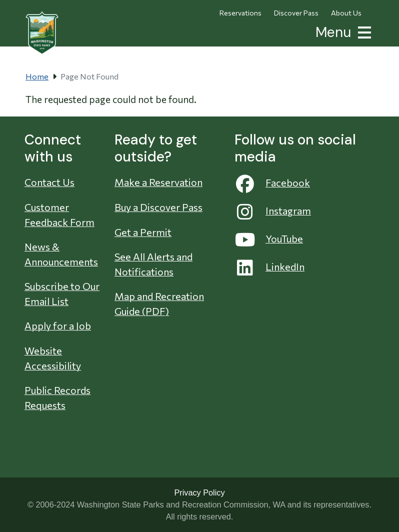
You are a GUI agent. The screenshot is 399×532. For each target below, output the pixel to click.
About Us (346, 13)
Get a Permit (143, 232)
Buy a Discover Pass (158, 207)
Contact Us (49, 182)
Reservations (240, 13)
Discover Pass (296, 13)
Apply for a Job (58, 325)
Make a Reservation (158, 182)
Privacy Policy (199, 492)
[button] (362, 31)
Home (37, 76)
